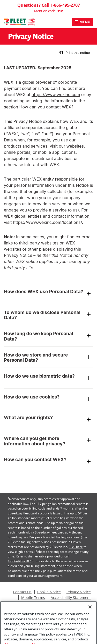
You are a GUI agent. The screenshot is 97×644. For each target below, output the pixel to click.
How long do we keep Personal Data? (48, 336)
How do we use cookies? (48, 400)
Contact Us (22, 592)
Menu (85, 22)
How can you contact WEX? (46, 107)
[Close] (90, 612)
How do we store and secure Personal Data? (48, 358)
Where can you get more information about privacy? (48, 441)
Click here (76, 547)
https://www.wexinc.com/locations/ (47, 222)
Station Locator (80, 603)
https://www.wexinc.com (56, 95)
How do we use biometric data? (48, 379)
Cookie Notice (49, 592)
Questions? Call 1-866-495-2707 (49, 5)
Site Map (54, 603)
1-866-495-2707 (19, 561)
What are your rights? (48, 420)
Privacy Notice (79, 592)
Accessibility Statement (71, 598)
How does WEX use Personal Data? (48, 294)
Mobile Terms (33, 598)
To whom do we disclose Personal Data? (48, 315)
